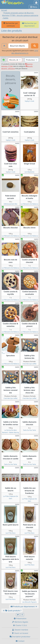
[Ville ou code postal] (18, 46)
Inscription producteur (20, 637)
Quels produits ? (12, 611)
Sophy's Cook (29, 101)
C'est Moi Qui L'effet (29, 364)
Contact (20, 641)
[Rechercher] (35, 46)
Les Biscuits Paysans (29, 602)
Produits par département (24, 607)
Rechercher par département (29, 25)
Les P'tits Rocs (11, 533)
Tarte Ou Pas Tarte (29, 430)
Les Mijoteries (29, 172)
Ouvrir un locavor (20, 633)
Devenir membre (20, 630)
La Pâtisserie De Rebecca (29, 204)
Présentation (20, 619)
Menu (34, 7)
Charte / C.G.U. (20, 625)
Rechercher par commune (11, 25)
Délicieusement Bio (11, 204)
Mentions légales (20, 622)
